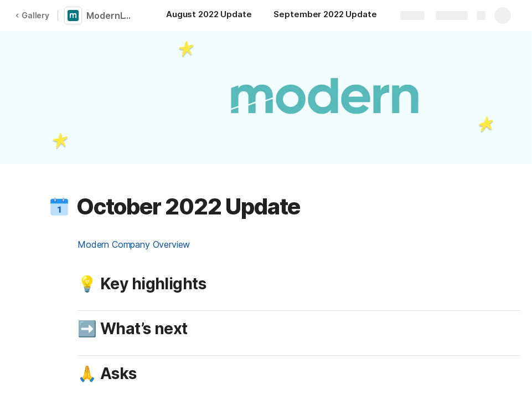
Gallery (32, 15)
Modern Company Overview (134, 244)
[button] (59, 207)
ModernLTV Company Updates (112, 16)
